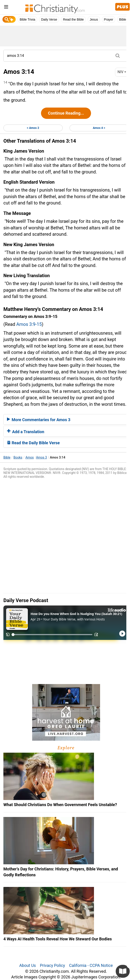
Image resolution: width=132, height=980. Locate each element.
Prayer (109, 19)
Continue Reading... (66, 113)
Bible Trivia (27, 19)
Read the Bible (73, 19)
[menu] (6, 8)
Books (18, 457)
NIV (122, 72)
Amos (30, 457)
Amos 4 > (99, 128)
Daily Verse (49, 19)
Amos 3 (41, 457)
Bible (7, 457)
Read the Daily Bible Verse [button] (33, 443)
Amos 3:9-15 (29, 324)
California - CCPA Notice (91, 965)
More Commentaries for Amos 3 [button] (39, 420)
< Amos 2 (33, 128)
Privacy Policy (52, 965)
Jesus (94, 19)
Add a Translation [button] (26, 432)
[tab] (66, 419)
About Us (28, 965)
